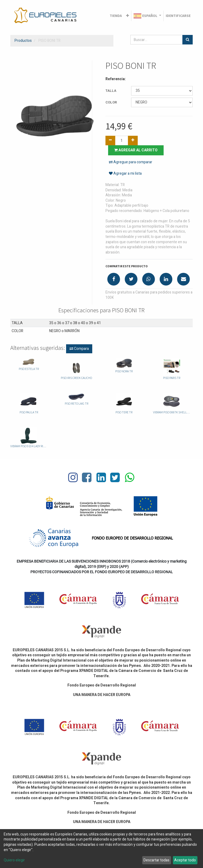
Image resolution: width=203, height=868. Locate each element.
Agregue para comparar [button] (131, 162)
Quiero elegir (14, 860)
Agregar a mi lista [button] (125, 173)
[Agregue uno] (133, 141)
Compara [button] (79, 349)
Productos (23, 41)
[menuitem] (116, 16)
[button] (128, 16)
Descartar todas (156, 860)
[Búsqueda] (188, 40)
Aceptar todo (185, 860)
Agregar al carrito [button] (136, 150)
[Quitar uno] (110, 141)
